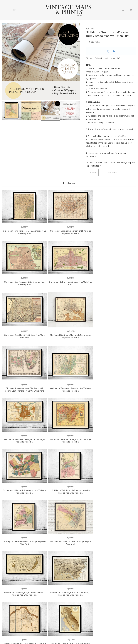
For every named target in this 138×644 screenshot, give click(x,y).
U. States (92, 173)
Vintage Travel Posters (72, 603)
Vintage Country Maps (124, 599)
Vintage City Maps (48, 603)
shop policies (108, 153)
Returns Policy (67, 599)
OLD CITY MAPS (110, 173)
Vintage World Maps (100, 599)
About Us (8, 599)
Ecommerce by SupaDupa (71, 632)
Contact (82, 599)
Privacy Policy (49, 599)
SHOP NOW (92, 603)
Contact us (113, 143)
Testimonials (23, 599)
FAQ (36, 599)
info (103, 129)
